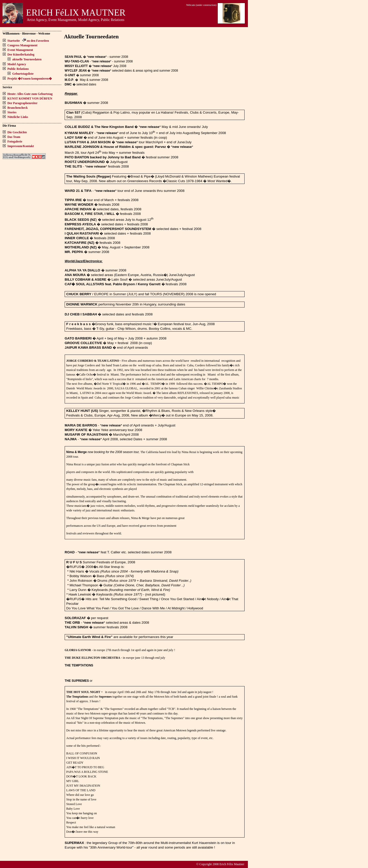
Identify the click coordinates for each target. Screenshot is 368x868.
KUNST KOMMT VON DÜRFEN (30, 98)
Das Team (14, 137)
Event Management (20, 50)
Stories (12, 112)
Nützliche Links (18, 117)
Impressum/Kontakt (21, 146)
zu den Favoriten (38, 41)
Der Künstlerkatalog (21, 54)
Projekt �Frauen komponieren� (30, 79)
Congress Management (22, 45)
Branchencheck (18, 108)
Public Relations (18, 69)
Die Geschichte (17, 132)
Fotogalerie (15, 141)
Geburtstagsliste (23, 74)
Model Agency (17, 64)
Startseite (14, 41)
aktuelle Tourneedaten (27, 59)
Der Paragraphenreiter (22, 103)
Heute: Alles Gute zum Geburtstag (30, 94)
